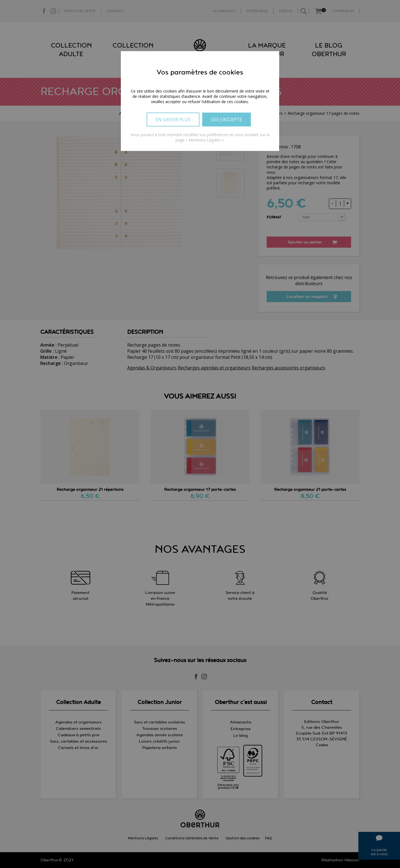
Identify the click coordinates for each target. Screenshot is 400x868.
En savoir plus (173, 120)
